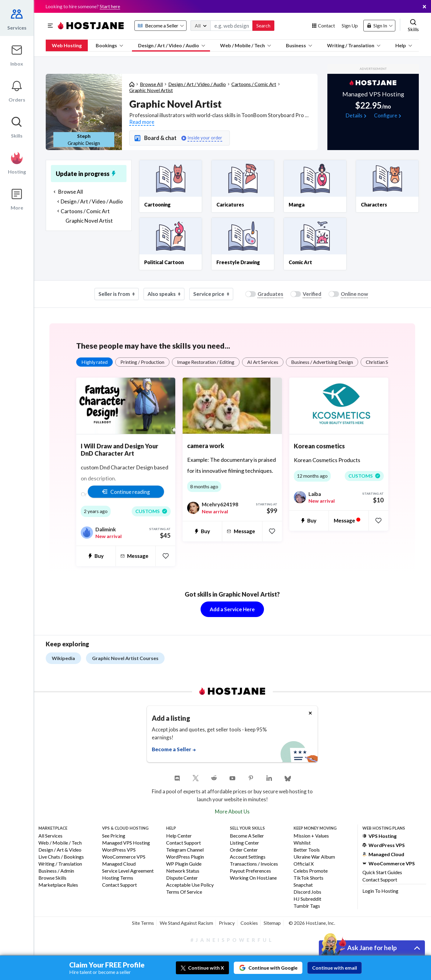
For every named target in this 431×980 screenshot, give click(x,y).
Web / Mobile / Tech (246, 45)
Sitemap (272, 923)
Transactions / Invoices (254, 864)
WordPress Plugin (185, 857)
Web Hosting (67, 45)
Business (299, 45)
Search (263, 25)
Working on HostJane (253, 878)
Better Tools (307, 850)
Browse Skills (52, 878)
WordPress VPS (119, 850)
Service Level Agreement (128, 871)
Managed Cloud (119, 864)
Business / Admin (56, 871)
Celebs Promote (311, 871)
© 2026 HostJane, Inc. (312, 923)
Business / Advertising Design (322, 362)
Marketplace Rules (58, 885)
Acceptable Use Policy (190, 885)
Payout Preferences (250, 871)
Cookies (249, 923)
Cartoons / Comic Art (254, 84)
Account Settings (248, 857)
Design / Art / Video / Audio (172, 45)
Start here (110, 6)
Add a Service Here (232, 609)
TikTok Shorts (308, 878)
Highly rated (94, 362)
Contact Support (119, 885)
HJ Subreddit (307, 899)
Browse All (151, 84)
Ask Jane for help (372, 948)
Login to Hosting (380, 891)
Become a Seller (247, 836)
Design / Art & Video (60, 850)
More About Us (232, 811)
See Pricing (114, 836)
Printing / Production (142, 362)
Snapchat (303, 885)
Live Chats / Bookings (61, 857)
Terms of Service (184, 892)
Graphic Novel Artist (151, 90)
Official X (304, 864)
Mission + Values (311, 836)
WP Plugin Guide (184, 864)
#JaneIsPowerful (232, 940)
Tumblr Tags (307, 906)
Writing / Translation (354, 45)
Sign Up (350, 25)
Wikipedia (63, 658)
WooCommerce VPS (124, 857)
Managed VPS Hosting (126, 843)
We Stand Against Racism (186, 923)
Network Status (183, 871)
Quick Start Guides (382, 872)
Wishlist (302, 843)
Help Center (179, 836)
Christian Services (384, 362)
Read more (142, 122)
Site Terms (143, 923)
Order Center (244, 850)
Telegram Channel (185, 850)
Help (404, 45)
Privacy (227, 923)
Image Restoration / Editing (206, 362)
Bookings (109, 45)
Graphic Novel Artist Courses (125, 658)
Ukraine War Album (314, 857)
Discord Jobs (307, 892)
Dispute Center (182, 878)
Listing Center (244, 843)
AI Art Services (263, 362)
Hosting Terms (118, 878)
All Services (50, 836)
